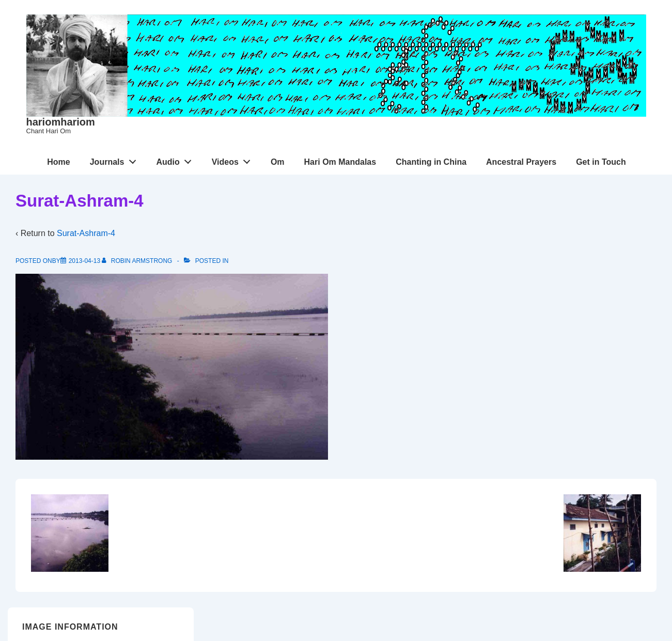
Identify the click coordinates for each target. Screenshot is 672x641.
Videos (234, 160)
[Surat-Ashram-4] (84, 261)
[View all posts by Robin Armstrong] (138, 261)
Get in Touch (601, 162)
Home (58, 162)
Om (278, 162)
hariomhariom (61, 122)
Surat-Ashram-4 (86, 233)
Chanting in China (431, 162)
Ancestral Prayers (521, 162)
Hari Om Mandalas (340, 162)
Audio (176, 160)
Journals (116, 160)
